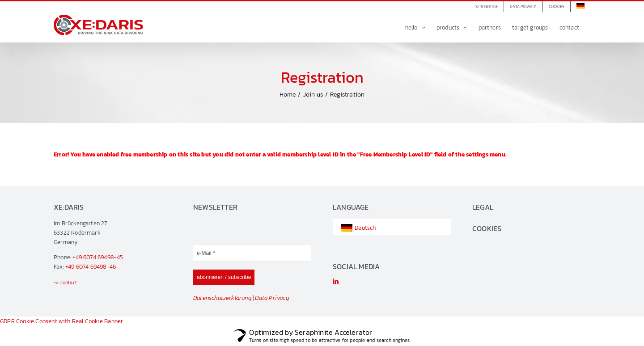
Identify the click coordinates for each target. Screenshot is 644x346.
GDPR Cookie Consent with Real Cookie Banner (61, 321)
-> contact (65, 283)
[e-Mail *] (252, 253)
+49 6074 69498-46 (91, 267)
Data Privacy (272, 298)
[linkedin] (336, 281)
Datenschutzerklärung (222, 298)
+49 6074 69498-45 (98, 257)
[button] (557, 7)
